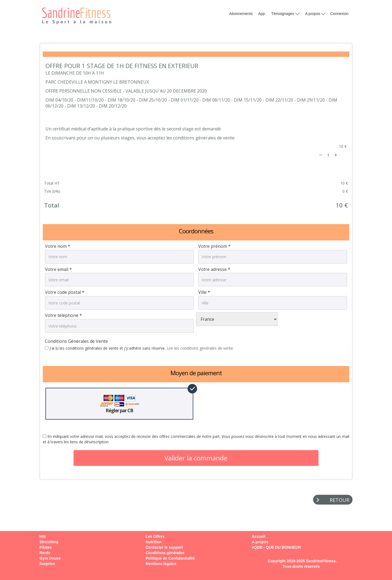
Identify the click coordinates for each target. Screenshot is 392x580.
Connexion (339, 14)
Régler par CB (120, 404)
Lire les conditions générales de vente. (200, 348)
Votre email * (58, 269)
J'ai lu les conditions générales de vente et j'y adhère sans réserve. (139, 348)
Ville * (204, 292)
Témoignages (285, 13)
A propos (315, 13)
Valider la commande (196, 458)
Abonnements (241, 14)
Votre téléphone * (63, 315)
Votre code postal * (65, 292)
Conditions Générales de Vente (76, 341)
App (261, 14)
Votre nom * (58, 246)
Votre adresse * (214, 269)
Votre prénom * (214, 246)
